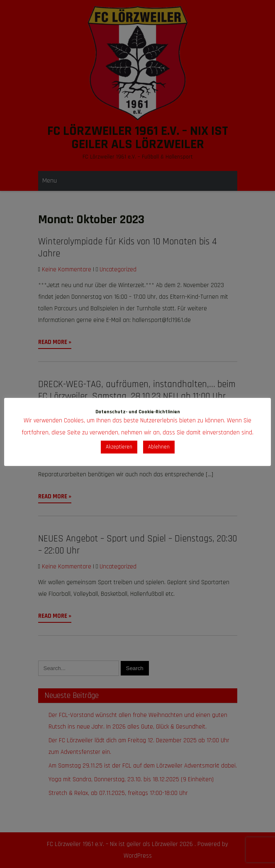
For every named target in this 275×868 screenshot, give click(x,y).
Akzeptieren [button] (119, 447)
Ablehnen (159, 447)
